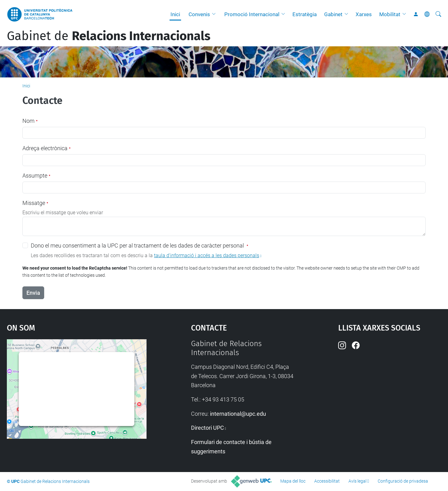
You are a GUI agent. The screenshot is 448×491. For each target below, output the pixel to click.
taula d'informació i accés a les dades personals (207, 255)
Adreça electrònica (47, 148)
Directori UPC (208, 428)
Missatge (35, 203)
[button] (215, 14)
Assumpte (36, 176)
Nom (30, 121)
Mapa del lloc (293, 481)
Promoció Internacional (252, 14)
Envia (33, 293)
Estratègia (305, 14)
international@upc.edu (238, 414)
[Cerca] (438, 14)
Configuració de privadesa (403, 481)
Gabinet (333, 14)
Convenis (199, 14)
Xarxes (364, 14)
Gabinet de (109, 36)
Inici (175, 14)
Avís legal (357, 481)
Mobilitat (390, 14)
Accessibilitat (327, 481)
